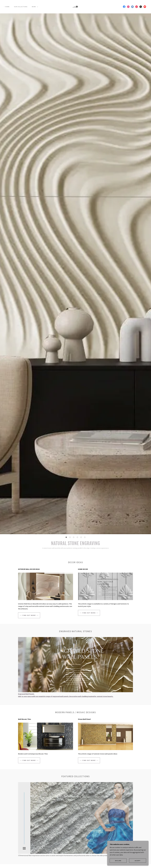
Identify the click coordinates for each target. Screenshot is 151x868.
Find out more (29, 615)
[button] (34, 7)
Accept (138, 865)
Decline (118, 865)
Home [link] (7, 7)
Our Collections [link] (21, 7)
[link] (75, 6)
